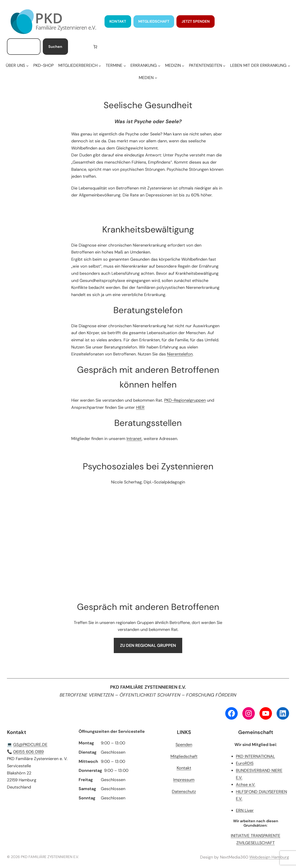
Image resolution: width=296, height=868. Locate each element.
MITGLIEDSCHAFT (154, 21)
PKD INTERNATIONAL (255, 756)
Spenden (184, 745)
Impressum (184, 780)
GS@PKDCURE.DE (30, 745)
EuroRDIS (245, 763)
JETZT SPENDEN (196, 21)
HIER (140, 407)
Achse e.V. (246, 785)
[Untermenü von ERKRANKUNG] (145, 66)
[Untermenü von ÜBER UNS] (17, 66)
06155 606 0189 (28, 752)
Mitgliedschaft (184, 756)
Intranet (134, 439)
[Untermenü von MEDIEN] (148, 78)
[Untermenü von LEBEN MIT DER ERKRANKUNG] (260, 66)
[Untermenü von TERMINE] (116, 66)
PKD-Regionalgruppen (185, 400)
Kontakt (184, 768)
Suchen (55, 47)
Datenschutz (184, 792)
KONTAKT (118, 21)
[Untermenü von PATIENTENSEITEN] (207, 66)
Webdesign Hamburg (269, 857)
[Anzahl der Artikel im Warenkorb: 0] (95, 47)
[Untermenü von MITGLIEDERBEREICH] (80, 66)
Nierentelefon (180, 354)
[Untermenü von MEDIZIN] (175, 66)
